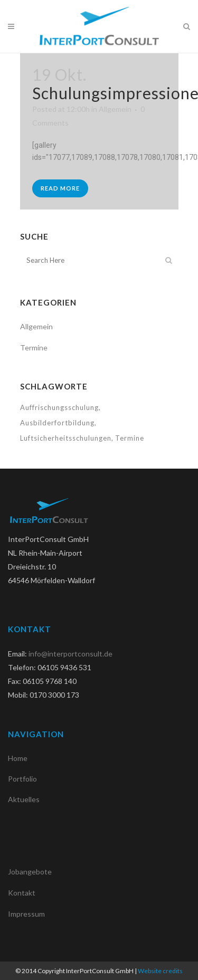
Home (18, 758)
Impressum (26, 914)
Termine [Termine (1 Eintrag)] (130, 438)
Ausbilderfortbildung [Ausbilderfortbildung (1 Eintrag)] (57, 423)
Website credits (160, 971)
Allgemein (115, 109)
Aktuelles (24, 799)
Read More (60, 188)
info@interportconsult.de (70, 654)
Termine (34, 348)
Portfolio (22, 779)
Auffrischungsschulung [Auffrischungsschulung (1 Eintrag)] (59, 407)
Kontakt (22, 893)
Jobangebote (30, 872)
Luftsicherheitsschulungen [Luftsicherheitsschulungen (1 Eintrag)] (66, 438)
